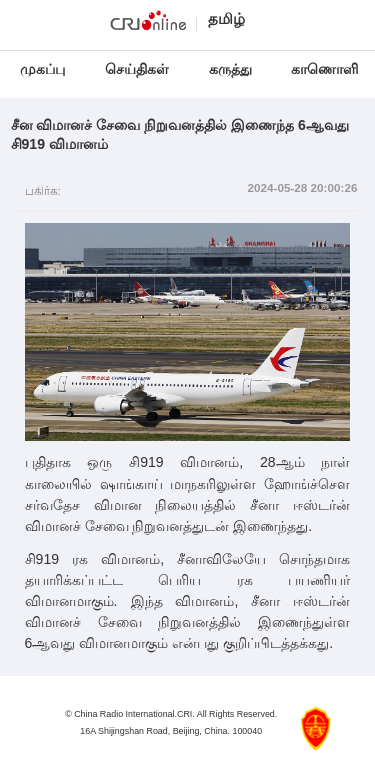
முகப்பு (42, 69)
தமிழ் (226, 18)
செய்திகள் (137, 69)
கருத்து (230, 69)
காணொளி (326, 69)
